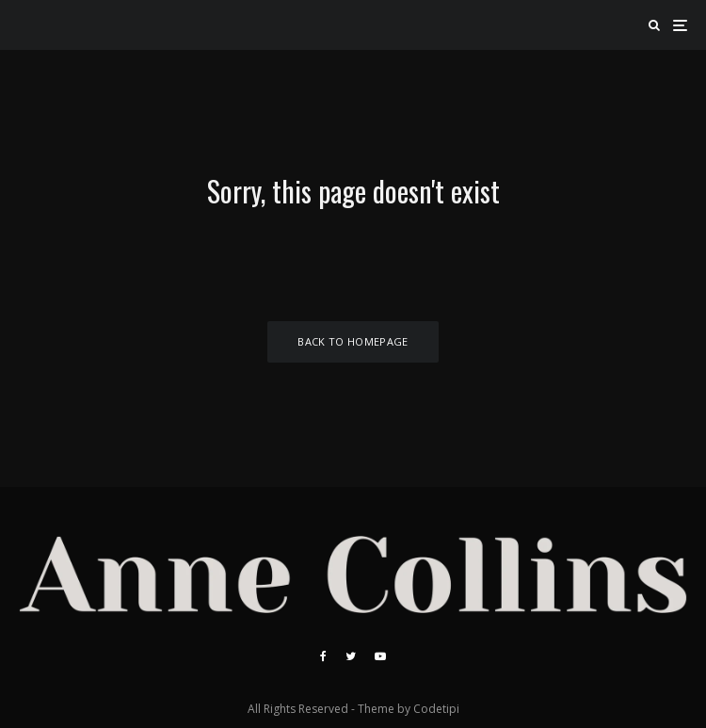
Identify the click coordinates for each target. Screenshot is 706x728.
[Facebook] (323, 656)
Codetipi (436, 709)
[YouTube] (380, 656)
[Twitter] (351, 656)
